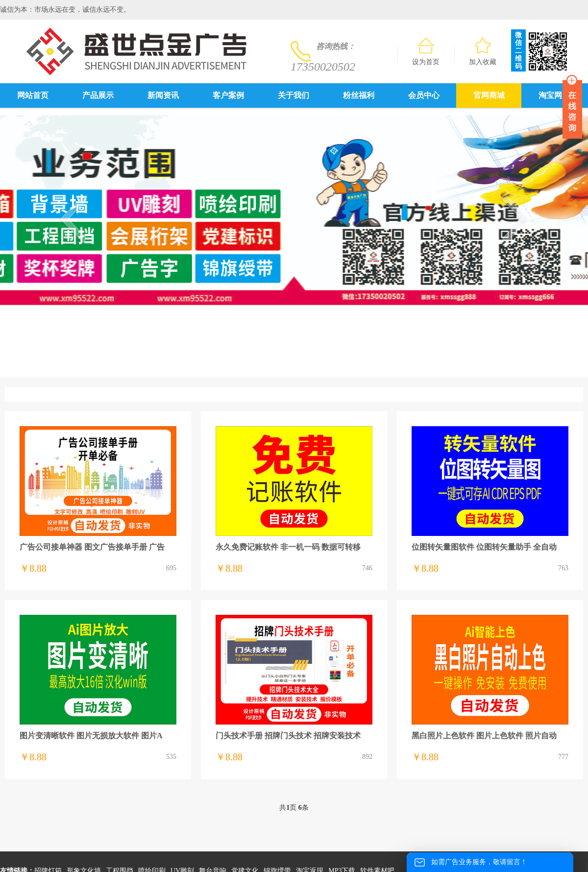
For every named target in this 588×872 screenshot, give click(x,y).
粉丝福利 (359, 95)
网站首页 (33, 95)
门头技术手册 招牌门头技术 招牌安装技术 (288, 736)
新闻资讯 (163, 95)
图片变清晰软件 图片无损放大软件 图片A (91, 736)
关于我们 (294, 95)
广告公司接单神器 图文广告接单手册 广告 (92, 547)
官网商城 (489, 95)
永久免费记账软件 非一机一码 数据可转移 (288, 547)
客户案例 (228, 95)
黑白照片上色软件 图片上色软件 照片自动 (484, 736)
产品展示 (98, 95)
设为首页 (426, 52)
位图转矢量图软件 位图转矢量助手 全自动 (484, 547)
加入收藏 (483, 52)
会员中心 (424, 95)
